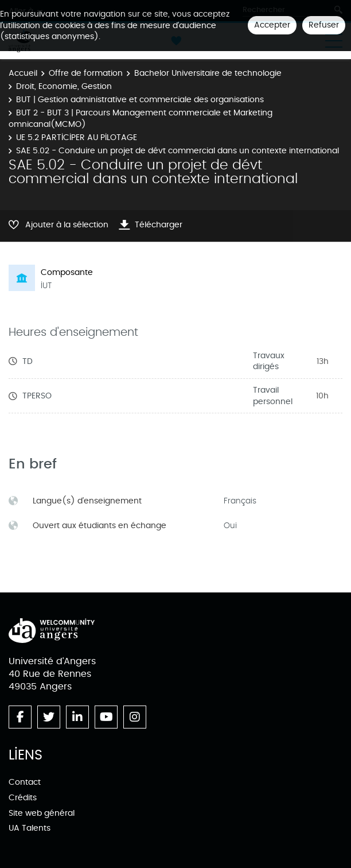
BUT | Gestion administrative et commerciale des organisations (140, 100)
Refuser (324, 25)
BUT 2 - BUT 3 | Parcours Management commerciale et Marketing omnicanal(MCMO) (141, 119)
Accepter (272, 25)
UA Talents (30, 828)
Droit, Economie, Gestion (64, 86)
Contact (25, 782)
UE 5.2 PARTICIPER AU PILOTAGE (77, 137)
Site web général (42, 813)
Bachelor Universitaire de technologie (208, 73)
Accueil (23, 73)
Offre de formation (86, 73)
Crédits (23, 798)
